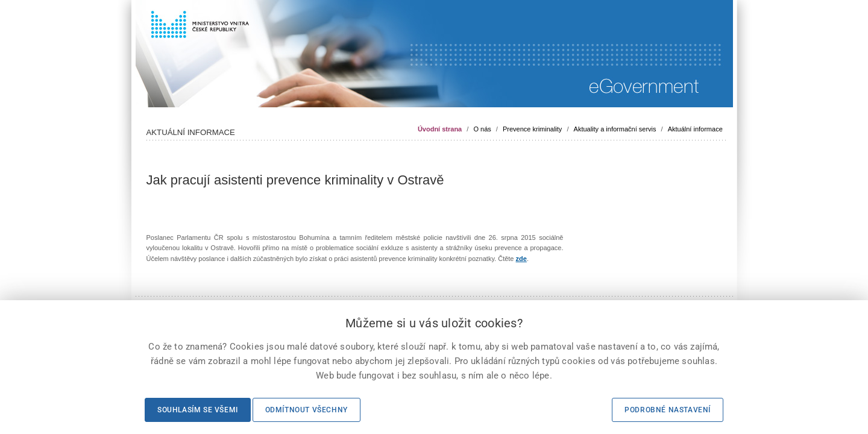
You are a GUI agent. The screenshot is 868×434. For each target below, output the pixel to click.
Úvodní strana (440, 129)
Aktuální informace (695, 129)
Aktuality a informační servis (615, 129)
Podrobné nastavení (668, 410)
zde (521, 259)
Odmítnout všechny (307, 410)
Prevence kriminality (532, 129)
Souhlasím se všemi (198, 410)
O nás (482, 129)
